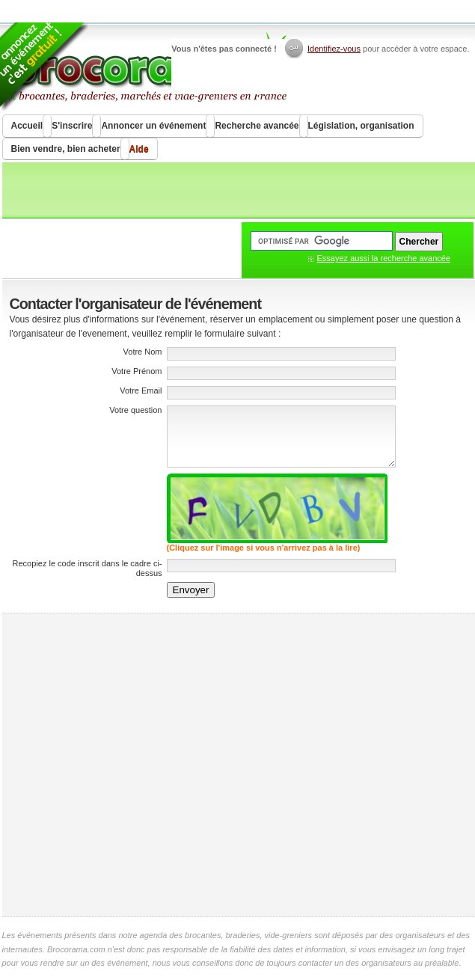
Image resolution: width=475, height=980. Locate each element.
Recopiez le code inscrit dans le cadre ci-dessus (88, 568)
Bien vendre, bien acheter (66, 149)
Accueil (27, 126)
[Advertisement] (142, 765)
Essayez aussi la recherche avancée (384, 258)
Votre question (135, 410)
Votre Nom (143, 352)
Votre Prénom (137, 371)
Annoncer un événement (153, 126)
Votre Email (141, 391)
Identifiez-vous (334, 49)
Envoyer (191, 590)
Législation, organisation (361, 126)
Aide (139, 149)
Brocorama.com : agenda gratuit (145, 67)
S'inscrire (72, 126)
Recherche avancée (257, 126)
